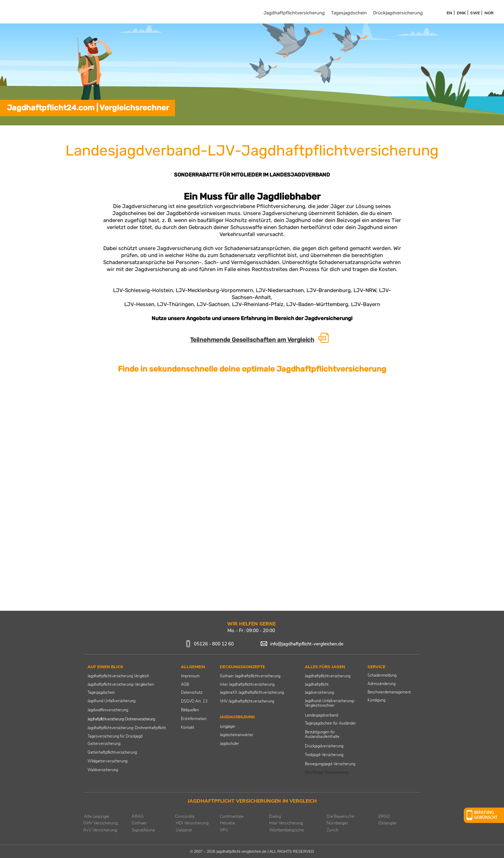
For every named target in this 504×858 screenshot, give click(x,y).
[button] (484, 815)
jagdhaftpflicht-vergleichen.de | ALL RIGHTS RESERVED (265, 851)
